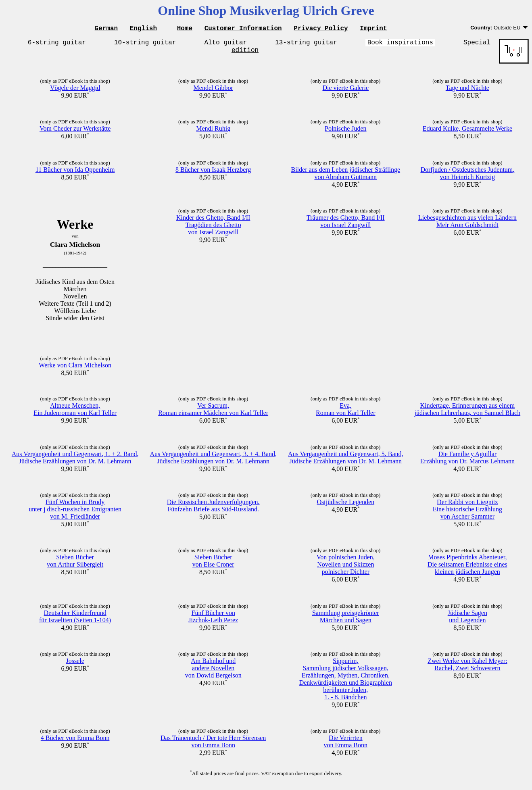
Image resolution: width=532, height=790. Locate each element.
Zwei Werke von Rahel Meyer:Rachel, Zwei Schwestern (467, 668)
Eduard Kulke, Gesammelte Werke (467, 132)
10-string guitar (145, 44)
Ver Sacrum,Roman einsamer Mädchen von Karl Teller (213, 413)
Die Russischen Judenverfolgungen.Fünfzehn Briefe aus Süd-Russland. (213, 509)
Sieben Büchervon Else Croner (213, 564)
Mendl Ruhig (213, 132)
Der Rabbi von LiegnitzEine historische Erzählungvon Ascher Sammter (467, 513)
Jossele (75, 664)
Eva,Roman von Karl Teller (345, 413)
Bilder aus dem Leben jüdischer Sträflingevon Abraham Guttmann (345, 177)
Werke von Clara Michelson (75, 369)
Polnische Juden (346, 132)
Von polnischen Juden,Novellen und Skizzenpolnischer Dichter (346, 568)
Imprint (373, 29)
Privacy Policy (321, 29)
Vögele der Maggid (75, 91)
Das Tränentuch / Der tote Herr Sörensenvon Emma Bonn (213, 745)
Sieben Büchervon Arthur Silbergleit (75, 564)
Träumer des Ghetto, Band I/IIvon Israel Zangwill (346, 225)
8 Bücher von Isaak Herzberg (213, 173)
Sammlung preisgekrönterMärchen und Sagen (346, 620)
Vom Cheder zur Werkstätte (75, 132)
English (143, 29)
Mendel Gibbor (213, 91)
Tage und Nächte (467, 91)
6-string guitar (57, 44)
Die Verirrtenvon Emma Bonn (346, 745)
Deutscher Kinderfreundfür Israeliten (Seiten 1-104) (75, 620)
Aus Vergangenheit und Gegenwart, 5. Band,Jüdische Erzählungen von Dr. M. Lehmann (346, 461)
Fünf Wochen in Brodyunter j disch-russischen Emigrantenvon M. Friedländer (75, 513)
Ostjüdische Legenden (345, 505)
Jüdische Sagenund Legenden (467, 620)
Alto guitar (226, 44)
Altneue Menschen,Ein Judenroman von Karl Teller (75, 413)
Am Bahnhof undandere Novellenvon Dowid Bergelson (213, 672)
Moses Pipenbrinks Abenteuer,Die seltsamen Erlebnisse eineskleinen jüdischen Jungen (467, 568)
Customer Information (243, 29)
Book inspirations (400, 44)
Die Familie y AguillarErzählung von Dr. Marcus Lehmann (467, 461)
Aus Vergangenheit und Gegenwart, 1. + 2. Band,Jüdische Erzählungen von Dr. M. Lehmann (75, 461)
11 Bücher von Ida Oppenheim (75, 173)
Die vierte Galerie (345, 91)
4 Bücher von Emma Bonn (75, 741)
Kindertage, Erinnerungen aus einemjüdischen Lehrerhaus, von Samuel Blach (468, 413)
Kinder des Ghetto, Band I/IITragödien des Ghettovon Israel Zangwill (213, 228)
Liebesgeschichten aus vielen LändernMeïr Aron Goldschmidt (467, 225)
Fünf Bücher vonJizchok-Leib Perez (213, 620)
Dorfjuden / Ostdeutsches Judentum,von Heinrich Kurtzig (467, 177)
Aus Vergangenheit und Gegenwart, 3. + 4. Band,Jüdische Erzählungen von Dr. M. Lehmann (213, 461)
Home (185, 29)
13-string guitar (306, 44)
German (106, 29)
